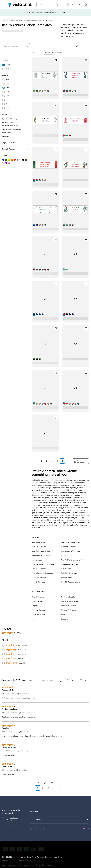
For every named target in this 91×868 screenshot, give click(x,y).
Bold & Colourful (38, 597)
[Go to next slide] (88, 13)
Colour (5, 155)
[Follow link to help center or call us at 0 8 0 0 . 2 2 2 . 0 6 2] (63, 5)
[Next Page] (69, 461)
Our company (59, 819)
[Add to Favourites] (56, 60)
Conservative (37, 601)
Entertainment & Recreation (42, 573)
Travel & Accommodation (71, 582)
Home (4, 20)
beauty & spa (37, 560)
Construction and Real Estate (43, 564)
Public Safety (66, 569)
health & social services (70, 542)
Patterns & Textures (69, 610)
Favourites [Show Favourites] (81, 46)
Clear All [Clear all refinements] (59, 53)
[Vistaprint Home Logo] (20, 5)
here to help (14, 818)
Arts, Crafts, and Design (41, 551)
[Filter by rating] (71, 681)
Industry (5, 114)
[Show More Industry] (6, 136)
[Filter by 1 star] (4, 663)
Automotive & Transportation (43, 555)
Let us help (59, 811)
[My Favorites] (73, 5)
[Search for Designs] (27, 46)
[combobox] (46, 5)
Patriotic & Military (68, 606)
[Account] (79, 5)
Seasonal (65, 619)
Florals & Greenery (39, 610)
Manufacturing (67, 555)
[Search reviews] (49, 681)
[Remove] (49, 52)
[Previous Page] (35, 461)
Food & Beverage (38, 582)
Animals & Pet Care (39, 547)
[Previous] (31, 788)
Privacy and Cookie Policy (27, 857)
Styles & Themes (8, 149)
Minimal (35, 619)
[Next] (60, 788)
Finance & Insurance (40, 577)
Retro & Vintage (67, 614)
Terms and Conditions (45, 857)
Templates (49, 20)
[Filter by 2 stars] (4, 659)
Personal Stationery (16, 20)
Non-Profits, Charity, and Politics (74, 560)
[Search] (57, 5)
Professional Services (69, 564)
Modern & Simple (68, 597)
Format (5, 60)
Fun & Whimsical (38, 614)
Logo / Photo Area (9, 143)
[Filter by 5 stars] (4, 645)
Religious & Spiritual (69, 573)
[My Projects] (68, 5)
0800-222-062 (7, 857)
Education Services (39, 569)
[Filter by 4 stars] (4, 650)
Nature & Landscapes (69, 601)
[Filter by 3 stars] (4, 654)
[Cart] (86, 5)
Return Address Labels (34, 20)
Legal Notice (58, 857)
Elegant (35, 606)
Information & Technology (71, 551)
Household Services (69, 547)
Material (5, 75)
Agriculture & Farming (40, 542)
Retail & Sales (67, 577)
